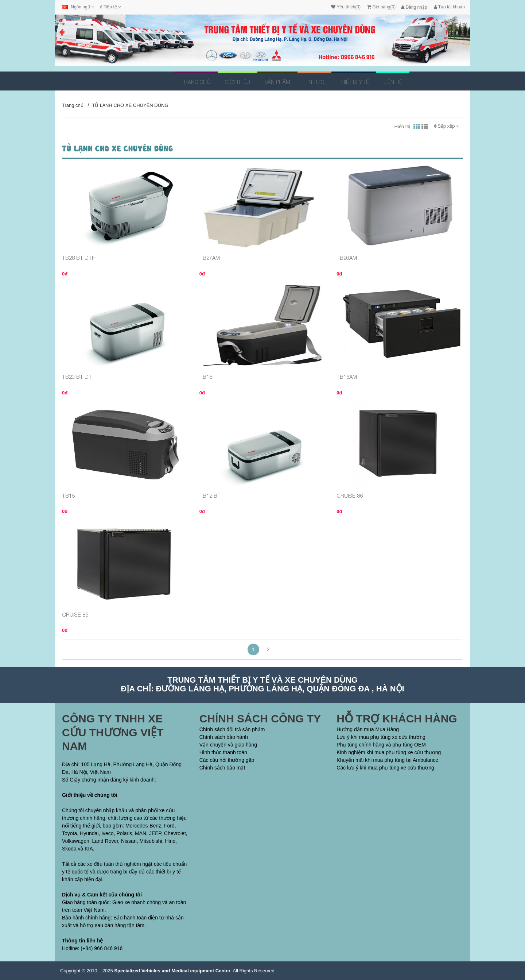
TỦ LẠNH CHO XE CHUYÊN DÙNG (130, 105)
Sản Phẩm (277, 82)
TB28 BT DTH (79, 258)
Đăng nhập (414, 7)
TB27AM (210, 258)
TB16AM (347, 377)
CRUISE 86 (350, 495)
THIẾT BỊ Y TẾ (354, 82)
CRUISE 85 (75, 614)
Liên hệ (393, 82)
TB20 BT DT (77, 377)
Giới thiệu (238, 82)
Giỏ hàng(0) (381, 7)
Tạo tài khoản (449, 7)
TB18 (206, 377)
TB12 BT (210, 495)
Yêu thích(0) (346, 7)
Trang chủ (196, 82)
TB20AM (347, 258)
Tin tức (314, 82)
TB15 (68, 495)
